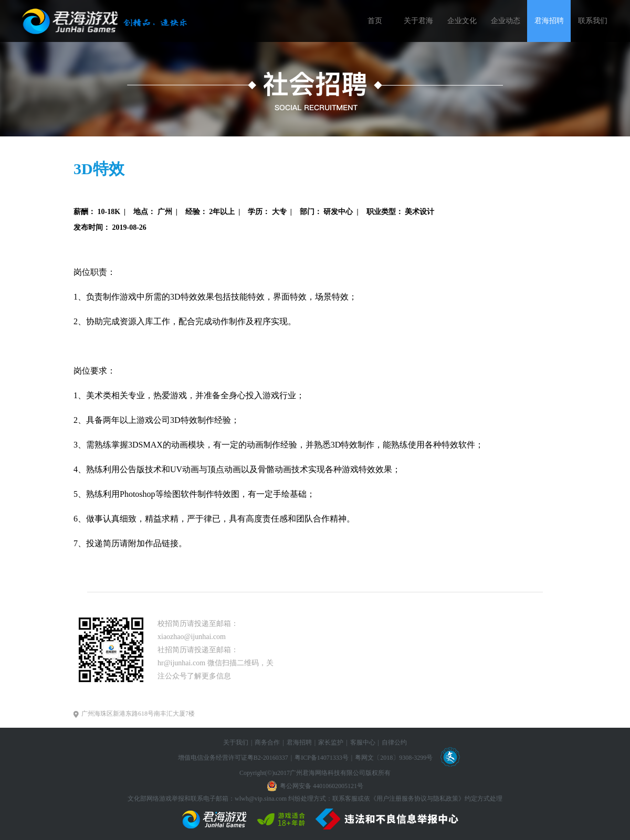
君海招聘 (549, 21)
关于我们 (236, 742)
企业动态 (506, 21)
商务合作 (267, 742)
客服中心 (363, 742)
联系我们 (593, 21)
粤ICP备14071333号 (322, 758)
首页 (375, 21)
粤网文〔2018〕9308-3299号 (394, 758)
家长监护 (331, 742)
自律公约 (394, 742)
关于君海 (418, 21)
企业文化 (462, 21)
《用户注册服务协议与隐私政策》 (417, 799)
